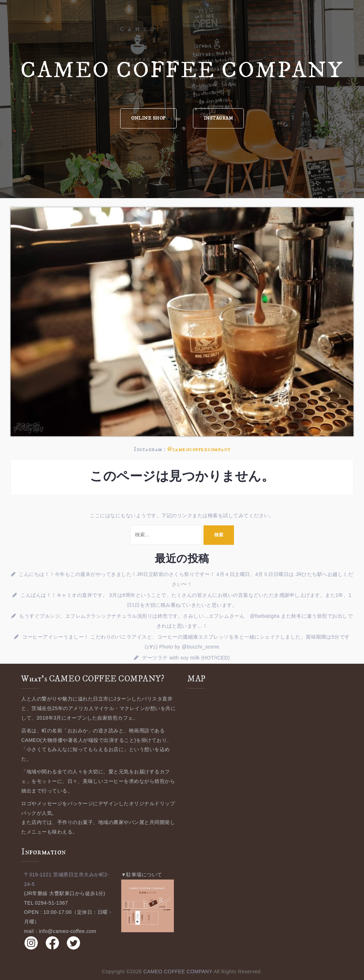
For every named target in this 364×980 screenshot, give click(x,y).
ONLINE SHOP (148, 118)
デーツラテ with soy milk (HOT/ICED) (186, 658)
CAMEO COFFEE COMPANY (182, 71)
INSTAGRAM (219, 118)
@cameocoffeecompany (199, 449)
